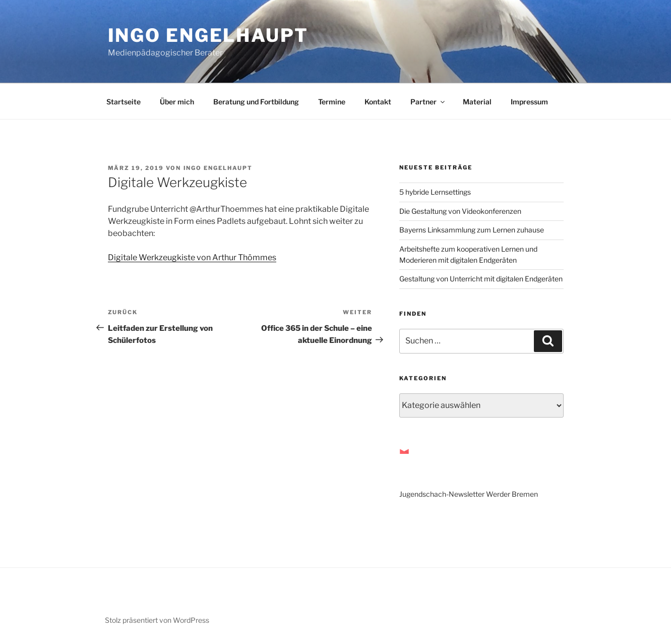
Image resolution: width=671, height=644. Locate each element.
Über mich (177, 102)
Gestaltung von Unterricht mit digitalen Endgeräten (481, 279)
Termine (332, 102)
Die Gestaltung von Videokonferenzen (460, 211)
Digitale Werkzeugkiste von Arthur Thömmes (192, 257)
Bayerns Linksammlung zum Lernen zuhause (472, 230)
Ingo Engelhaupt (208, 35)
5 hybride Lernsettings (435, 192)
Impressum (529, 102)
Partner (428, 102)
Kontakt (378, 102)
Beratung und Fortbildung (256, 102)
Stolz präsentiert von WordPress (157, 620)
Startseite (124, 102)
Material (477, 102)
